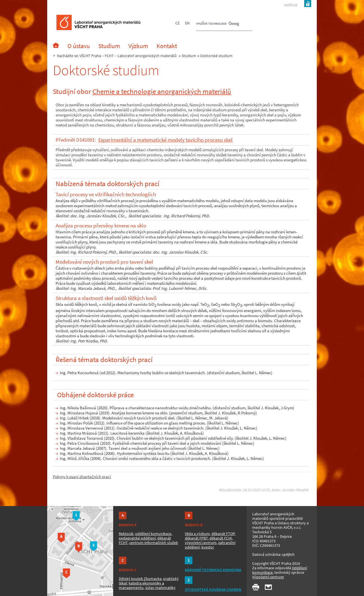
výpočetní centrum (201, 543)
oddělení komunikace (153, 534)
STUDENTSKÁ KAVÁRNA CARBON (213, 590)
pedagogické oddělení (137, 538)
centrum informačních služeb (154, 543)
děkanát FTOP (223, 534)
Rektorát (126, 534)
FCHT (109, 56)
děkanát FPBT (196, 538)
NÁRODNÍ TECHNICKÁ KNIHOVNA (213, 570)
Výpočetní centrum (268, 577)
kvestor (208, 547)
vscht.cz (291, 5)
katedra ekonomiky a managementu (141, 585)
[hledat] (217, 24)
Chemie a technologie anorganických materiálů (162, 91)
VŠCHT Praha (90, 56)
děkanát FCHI (221, 538)
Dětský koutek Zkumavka (140, 579)
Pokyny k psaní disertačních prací (82, 477)
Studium (189, 56)
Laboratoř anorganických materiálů (147, 56)
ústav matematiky (160, 588)
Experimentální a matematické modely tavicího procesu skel (165, 140)
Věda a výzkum (197, 534)
